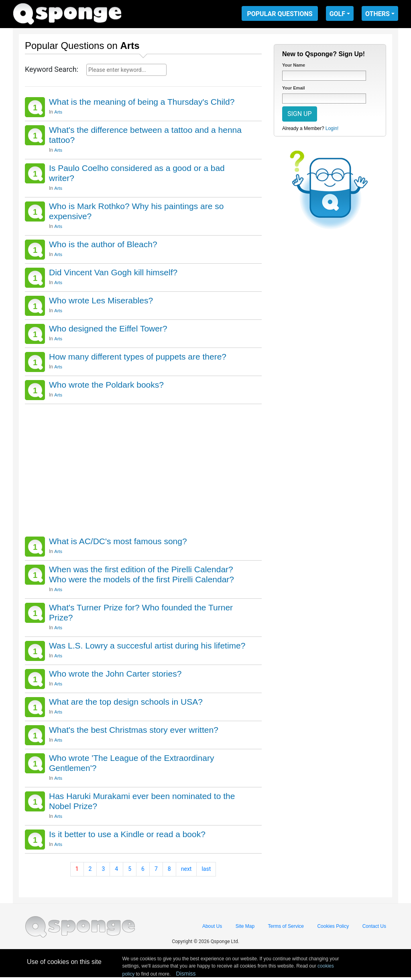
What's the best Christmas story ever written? (134, 730)
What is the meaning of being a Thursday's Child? (142, 102)
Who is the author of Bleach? (103, 244)
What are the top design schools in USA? (126, 702)
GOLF (337, 14)
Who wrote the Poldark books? (106, 385)
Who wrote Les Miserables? (101, 300)
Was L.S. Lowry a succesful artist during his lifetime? (147, 646)
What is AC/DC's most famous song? (118, 541)
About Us (212, 926)
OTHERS (377, 14)
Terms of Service (286, 926)
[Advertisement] (143, 468)
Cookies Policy (333, 926)
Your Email (294, 88)
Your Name (294, 65)
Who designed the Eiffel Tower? (108, 328)
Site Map (245, 926)
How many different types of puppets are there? (138, 357)
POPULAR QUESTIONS (280, 14)
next (186, 869)
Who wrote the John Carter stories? (115, 674)
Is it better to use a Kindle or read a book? (127, 834)
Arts (58, 112)
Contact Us (374, 926)
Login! (332, 128)
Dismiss (186, 974)
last (206, 869)
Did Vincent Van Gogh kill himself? (113, 272)
